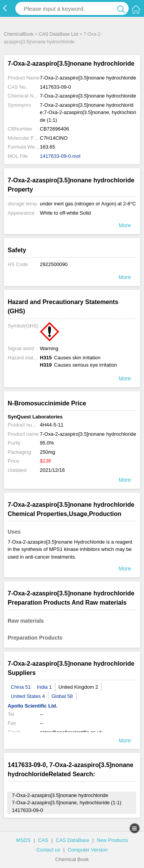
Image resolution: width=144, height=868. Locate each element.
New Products (112, 840)
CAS (43, 840)
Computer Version (88, 850)
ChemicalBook (19, 34)
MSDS (23, 840)
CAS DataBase (72, 840)
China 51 (21, 687)
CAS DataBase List (59, 34)
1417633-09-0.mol (60, 156)
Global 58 (62, 696)
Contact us (48, 850)
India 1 (44, 687)
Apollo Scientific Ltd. (32, 706)
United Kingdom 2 (78, 687)
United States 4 (28, 696)
